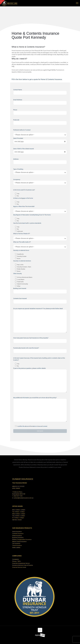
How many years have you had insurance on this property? (40, 340)
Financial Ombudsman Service (21, 563)
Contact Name (40, 92)
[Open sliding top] (2, 2)
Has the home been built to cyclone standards (27, 223)
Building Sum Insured (40, 291)
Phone (40, 112)
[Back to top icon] (40, 630)
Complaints (16, 559)
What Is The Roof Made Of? (22, 234)
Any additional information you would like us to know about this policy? (40, 409)
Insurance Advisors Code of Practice (23, 565)
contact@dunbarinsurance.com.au (24, 498)
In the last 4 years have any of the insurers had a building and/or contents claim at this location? (39, 359)
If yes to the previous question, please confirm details (40, 380)
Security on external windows (22, 261)
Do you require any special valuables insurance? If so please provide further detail (40, 320)
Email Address (40, 102)
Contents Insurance (18, 534)
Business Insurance (18, 538)
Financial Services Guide (19, 567)
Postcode (40, 122)
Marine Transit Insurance (19, 541)
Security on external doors (21, 250)
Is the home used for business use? (24, 190)
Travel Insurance (17, 545)
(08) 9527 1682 (18, 496)
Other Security (17, 274)
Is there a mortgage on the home (23, 198)
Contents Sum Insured (40, 301)
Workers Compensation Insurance (22, 539)
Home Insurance (17, 532)
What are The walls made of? (22, 242)
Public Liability (16, 547)
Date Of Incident (40, 141)
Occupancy (40, 182)
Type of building (40, 171)
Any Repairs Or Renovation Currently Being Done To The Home (32, 215)
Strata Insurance (17, 536)
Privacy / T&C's (17, 561)
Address (40, 161)
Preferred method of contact (22, 130)
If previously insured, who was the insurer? (40, 350)
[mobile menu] (77, 3)
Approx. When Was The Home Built (24, 206)
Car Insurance (16, 543)
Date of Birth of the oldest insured (40, 151)
